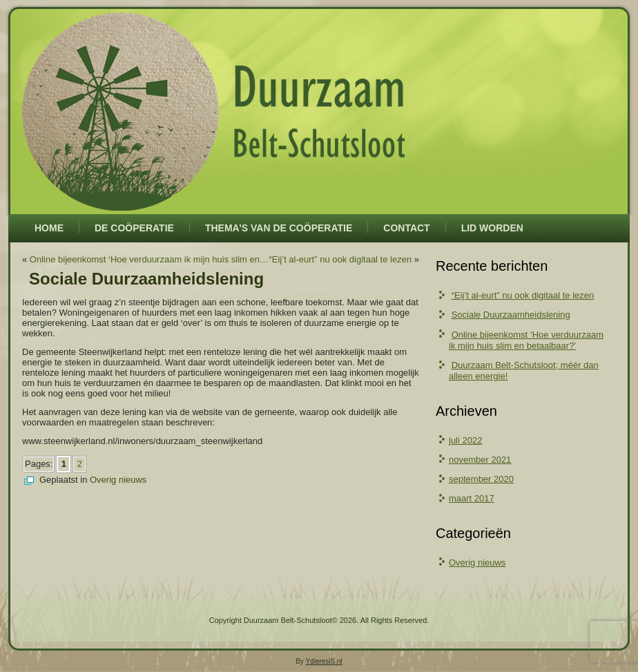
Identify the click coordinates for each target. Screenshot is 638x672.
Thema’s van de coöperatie (279, 228)
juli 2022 (465, 440)
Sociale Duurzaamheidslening (511, 315)
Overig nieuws (118, 480)
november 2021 (480, 460)
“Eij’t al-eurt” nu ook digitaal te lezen (340, 259)
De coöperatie (134, 228)
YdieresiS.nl (323, 661)
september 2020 (481, 479)
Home (49, 228)
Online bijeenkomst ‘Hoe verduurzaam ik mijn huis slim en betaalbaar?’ (526, 340)
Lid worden (492, 228)
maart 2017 (472, 498)
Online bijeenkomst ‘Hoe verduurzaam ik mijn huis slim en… (149, 259)
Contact (406, 228)
